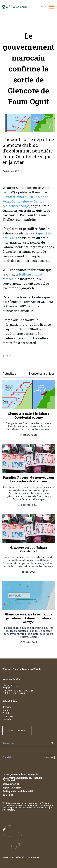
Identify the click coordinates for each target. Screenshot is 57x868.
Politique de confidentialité (18, 791)
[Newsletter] (22, 757)
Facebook (8, 716)
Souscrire (49, 757)
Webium (37, 857)
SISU (13, 857)
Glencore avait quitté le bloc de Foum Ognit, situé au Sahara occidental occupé (25, 201)
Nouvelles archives (42, 374)
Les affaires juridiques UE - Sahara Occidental (22, 779)
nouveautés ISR (11, 784)
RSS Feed (8, 795)
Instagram (8, 710)
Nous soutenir (17, 730)
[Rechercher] (25, 743)
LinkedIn (7, 719)
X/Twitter (7, 707)
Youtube (7, 713)
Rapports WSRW (12, 788)
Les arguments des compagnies (21, 774)
